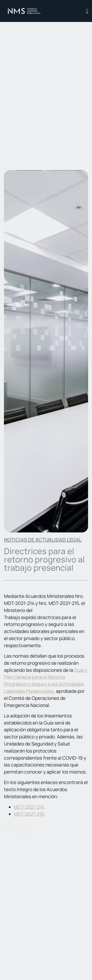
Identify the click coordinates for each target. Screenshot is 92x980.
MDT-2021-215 (29, 814)
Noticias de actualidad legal (43, 540)
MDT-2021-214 (29, 807)
